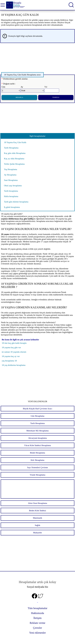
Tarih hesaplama (11, 191)
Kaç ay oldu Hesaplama (14, 159)
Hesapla (19, 97)
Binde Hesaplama (37, 453)
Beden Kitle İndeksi (37, 511)
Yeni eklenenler (37, 633)
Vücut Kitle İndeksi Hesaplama (37, 445)
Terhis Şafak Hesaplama (14, 164)
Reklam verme (37, 623)
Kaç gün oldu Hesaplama (15, 153)
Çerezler (37, 628)
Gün (3, 87)
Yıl (46, 87)
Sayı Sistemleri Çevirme (38, 467)
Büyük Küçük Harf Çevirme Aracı (37, 409)
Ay (22, 87)
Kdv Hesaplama (37, 460)
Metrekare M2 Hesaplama (37, 431)
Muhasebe (37, 533)
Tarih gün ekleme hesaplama (16, 202)
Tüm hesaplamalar (37, 608)
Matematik (37, 518)
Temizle (56, 97)
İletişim (37, 618)
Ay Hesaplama (10, 175)
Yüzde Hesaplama (38, 475)
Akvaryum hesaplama (37, 438)
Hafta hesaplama (11, 196)
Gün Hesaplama (37, 416)
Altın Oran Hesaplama (37, 503)
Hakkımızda (38, 613)
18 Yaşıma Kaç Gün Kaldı (15, 142)
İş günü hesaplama (12, 207)
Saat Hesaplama (11, 180)
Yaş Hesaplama (11, 169)
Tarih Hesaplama (11, 148)
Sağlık (37, 525)
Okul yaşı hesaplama (13, 186)
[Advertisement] (37, 58)
